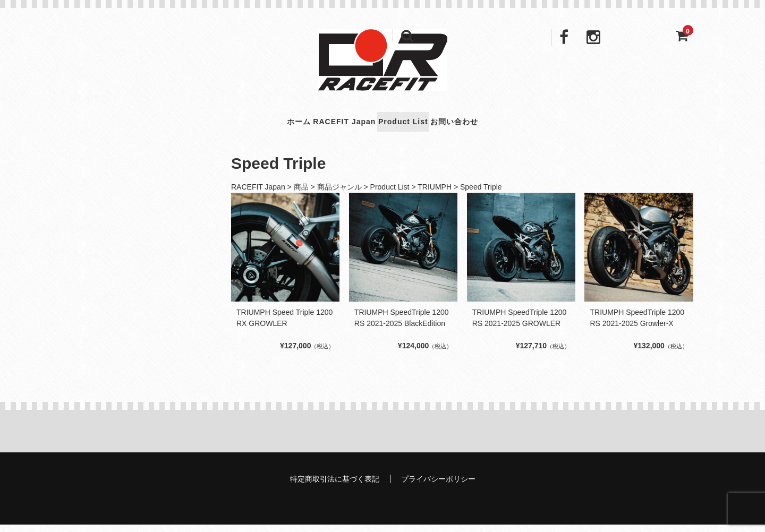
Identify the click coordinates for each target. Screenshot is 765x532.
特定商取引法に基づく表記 (335, 486)
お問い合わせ (498, 126)
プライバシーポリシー (438, 486)
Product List (417, 126)
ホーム (254, 126)
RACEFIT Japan (328, 126)
